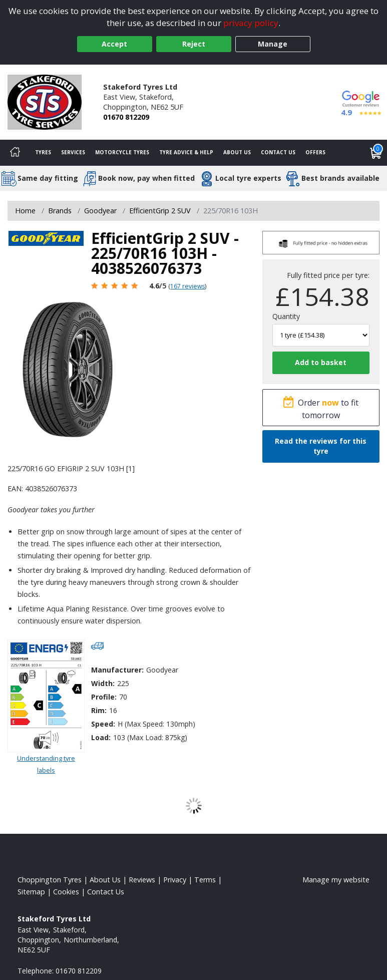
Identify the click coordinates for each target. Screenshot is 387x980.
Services (73, 152)
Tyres (43, 152)
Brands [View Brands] (60, 211)
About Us (237, 152)
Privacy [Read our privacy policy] (175, 880)
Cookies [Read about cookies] (66, 892)
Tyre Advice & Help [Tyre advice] (186, 152)
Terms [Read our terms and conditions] (205, 880)
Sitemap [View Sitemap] (31, 892)
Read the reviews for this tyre (321, 446)
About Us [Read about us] (105, 880)
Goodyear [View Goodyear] (100, 211)
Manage (273, 44)
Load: (101, 737)
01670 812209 (126, 117)
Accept (114, 44)
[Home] (15, 153)
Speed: (103, 724)
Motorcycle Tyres (122, 152)
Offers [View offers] (315, 152)
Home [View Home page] (25, 211)
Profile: (104, 697)
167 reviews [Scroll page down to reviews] (187, 286)
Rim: (99, 710)
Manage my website (336, 880)
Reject (194, 44)
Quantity (286, 316)
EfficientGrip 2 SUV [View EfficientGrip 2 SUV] (160, 211)
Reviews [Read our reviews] (142, 880)
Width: (103, 683)
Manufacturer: (117, 670)
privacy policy (251, 23)
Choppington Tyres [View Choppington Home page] (50, 880)
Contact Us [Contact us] (278, 152)
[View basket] (376, 153)
